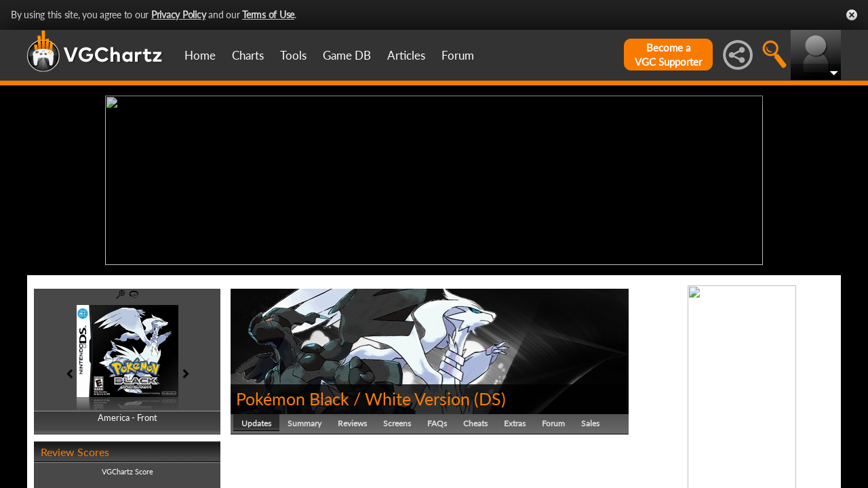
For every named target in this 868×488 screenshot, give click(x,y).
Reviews (352, 423)
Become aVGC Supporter (668, 55)
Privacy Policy (179, 15)
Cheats (475, 423)
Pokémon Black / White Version (353, 399)
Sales (590, 423)
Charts (248, 55)
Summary (304, 423)
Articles (406, 55)
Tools (293, 55)
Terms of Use (268, 15)
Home (200, 55)
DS (490, 399)
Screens (397, 423)
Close (852, 15)
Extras (515, 423)
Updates (256, 423)
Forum (458, 55)
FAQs (437, 423)
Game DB (347, 55)
